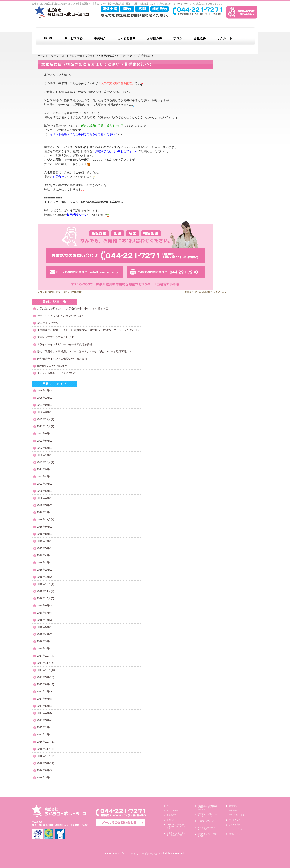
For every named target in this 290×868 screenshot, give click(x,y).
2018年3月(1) (45, 641)
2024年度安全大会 (48, 323)
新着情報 (233, 806)
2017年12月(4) (45, 656)
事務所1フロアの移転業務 (52, 366)
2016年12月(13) (46, 742)
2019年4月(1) (45, 555)
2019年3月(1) (45, 563)
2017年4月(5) (45, 713)
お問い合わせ (235, 834)
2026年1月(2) (45, 391)
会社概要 (200, 38)
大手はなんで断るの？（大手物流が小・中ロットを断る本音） (74, 309)
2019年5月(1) (45, 548)
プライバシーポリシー (238, 815)
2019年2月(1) (45, 570)
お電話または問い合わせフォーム (116, 151)
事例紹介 (100, 38)
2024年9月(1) (45, 405)
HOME (49, 38)
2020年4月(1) (45, 498)
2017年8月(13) (45, 684)
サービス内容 (74, 38)
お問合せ (58, 177)
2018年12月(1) (45, 584)
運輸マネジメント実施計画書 (207, 835)
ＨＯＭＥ (171, 806)
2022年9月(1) (45, 434)
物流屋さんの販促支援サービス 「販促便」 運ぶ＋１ (208, 808)
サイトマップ (235, 820)
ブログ (178, 38)
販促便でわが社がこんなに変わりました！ (207, 815)
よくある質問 (126, 38)
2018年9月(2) (45, 606)
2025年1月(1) (45, 398)
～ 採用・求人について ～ (207, 822)
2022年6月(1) (45, 448)
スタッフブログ (57, 56)
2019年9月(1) (45, 527)
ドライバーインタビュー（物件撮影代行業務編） (66, 344)
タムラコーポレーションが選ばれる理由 (176, 834)
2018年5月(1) (45, 627)
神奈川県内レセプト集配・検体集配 (61, 292)
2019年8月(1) (45, 534)
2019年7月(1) (45, 541)
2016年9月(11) (45, 763)
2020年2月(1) (45, 512)
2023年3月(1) (45, 412)
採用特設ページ (77, 215)
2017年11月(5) (45, 663)
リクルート (225, 38)
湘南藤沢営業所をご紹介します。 (57, 337)
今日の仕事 (76, 56)
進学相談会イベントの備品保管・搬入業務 (62, 359)
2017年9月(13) (45, 677)
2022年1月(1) (45, 455)
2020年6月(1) (45, 491)
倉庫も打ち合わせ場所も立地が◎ (204, 292)
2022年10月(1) (45, 426)
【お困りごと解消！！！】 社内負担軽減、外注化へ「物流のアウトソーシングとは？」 (90, 330)
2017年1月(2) (45, 734)
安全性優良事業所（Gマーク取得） (207, 828)
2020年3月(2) (45, 505)
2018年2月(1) (45, 649)
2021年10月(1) (45, 462)
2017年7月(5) (45, 691)
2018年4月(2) (45, 634)
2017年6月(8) (45, 699)
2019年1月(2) (45, 577)
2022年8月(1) (45, 441)
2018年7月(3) (45, 620)
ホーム (42, 56)
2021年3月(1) (45, 484)
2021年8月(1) (45, 477)
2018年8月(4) (45, 613)
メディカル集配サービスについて (57, 373)
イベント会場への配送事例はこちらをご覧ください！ (84, 134)
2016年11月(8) (45, 749)
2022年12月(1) (45, 419)
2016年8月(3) (45, 770)
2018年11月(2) (45, 591)
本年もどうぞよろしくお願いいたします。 (62, 316)
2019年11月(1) (45, 520)
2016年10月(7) (45, 756)
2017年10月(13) (46, 670)
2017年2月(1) (45, 727)
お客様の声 (154, 38)
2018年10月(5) (45, 598)
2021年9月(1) (45, 469)
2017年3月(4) (45, 720)
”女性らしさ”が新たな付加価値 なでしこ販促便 (176, 826)
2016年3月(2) (45, 777)
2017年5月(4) (45, 706)
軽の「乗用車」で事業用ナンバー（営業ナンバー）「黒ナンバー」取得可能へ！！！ (87, 351)
